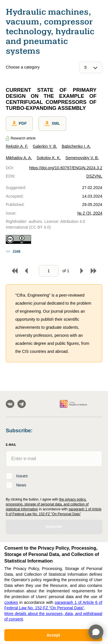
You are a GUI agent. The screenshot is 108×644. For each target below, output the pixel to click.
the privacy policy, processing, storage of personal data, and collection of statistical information (47, 504)
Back (26, 271)
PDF (19, 124)
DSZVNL (94, 176)
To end (94, 271)
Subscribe (54, 527)
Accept (53, 635)
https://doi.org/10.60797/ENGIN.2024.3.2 (66, 168)
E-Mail (11, 445)
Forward (82, 271)
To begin (15, 271)
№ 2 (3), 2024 (90, 213)
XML (52, 124)
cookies (11, 602)
